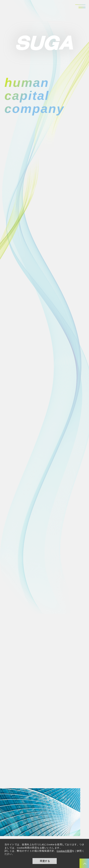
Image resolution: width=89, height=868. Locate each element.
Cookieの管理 (64, 851)
